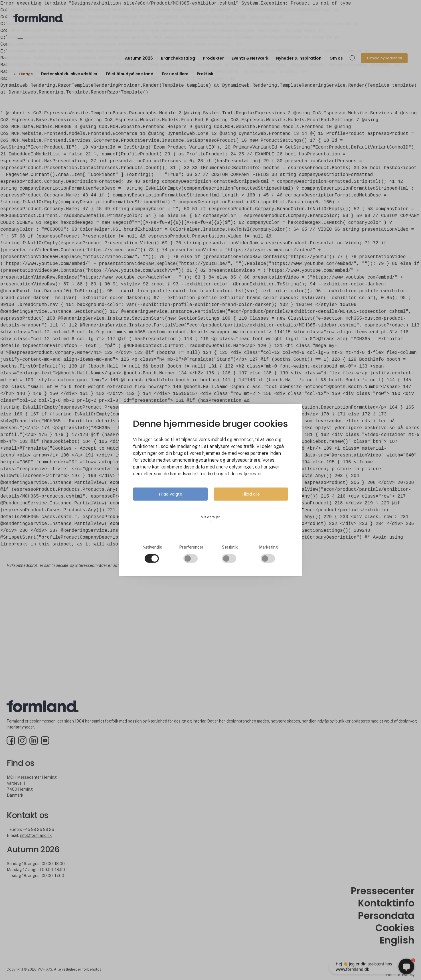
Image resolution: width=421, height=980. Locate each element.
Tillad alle (251, 494)
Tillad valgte (170, 494)
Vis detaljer (211, 519)
